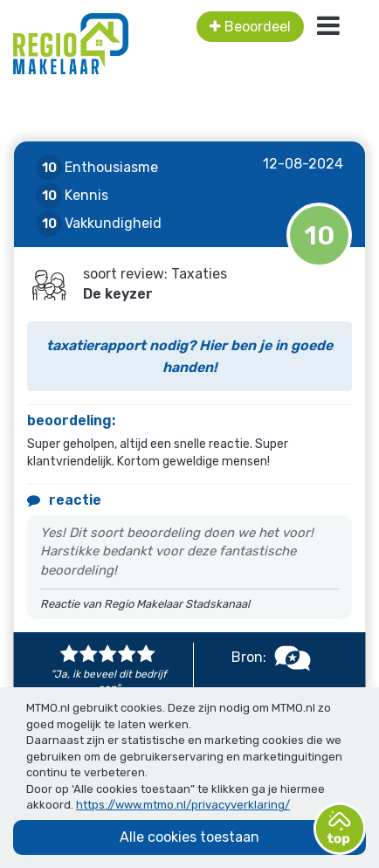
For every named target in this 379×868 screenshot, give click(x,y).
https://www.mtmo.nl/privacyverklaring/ (183, 805)
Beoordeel (250, 27)
